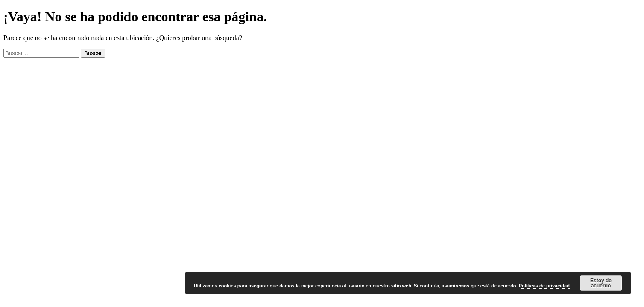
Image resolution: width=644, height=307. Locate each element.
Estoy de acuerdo (601, 283)
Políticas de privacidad (544, 286)
